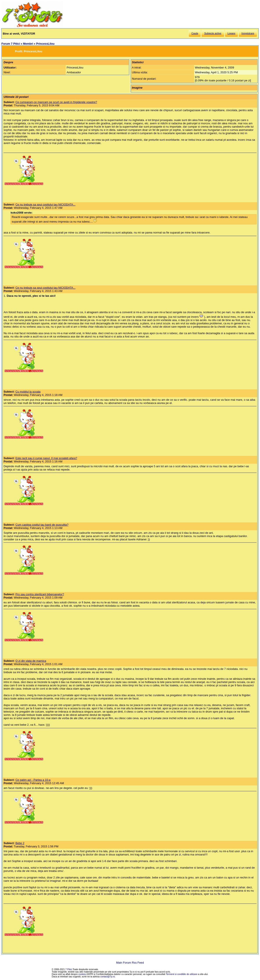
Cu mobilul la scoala (28, 392)
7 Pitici (69, 969)
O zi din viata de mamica (31, 661)
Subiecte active (213, 33)
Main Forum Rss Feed (130, 963)
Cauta (195, 33)
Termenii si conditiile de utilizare (182, 974)
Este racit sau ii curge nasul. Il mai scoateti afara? (46, 458)
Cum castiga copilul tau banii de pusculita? (42, 525)
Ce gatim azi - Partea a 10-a (33, 780)
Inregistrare (248, 33)
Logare (232, 33)
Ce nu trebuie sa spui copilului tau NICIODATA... (45, 205)
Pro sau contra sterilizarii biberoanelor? (40, 594)
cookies (82, 974)
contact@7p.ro (108, 977)
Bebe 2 (20, 843)
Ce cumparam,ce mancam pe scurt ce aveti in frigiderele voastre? (56, 102)
